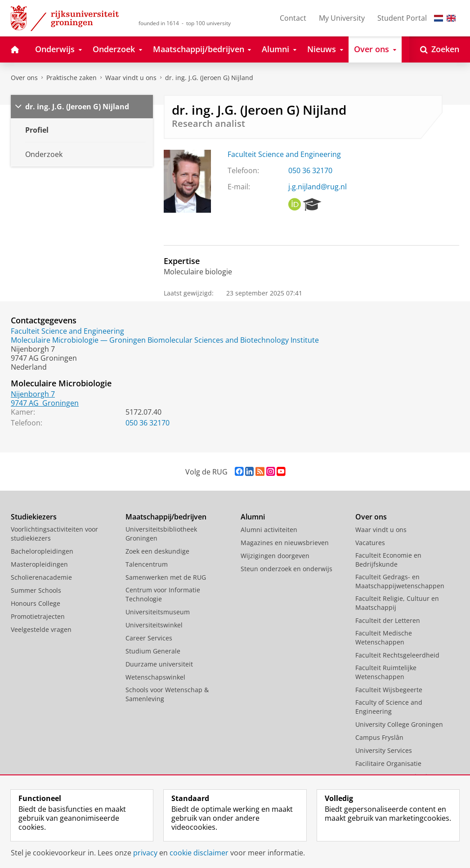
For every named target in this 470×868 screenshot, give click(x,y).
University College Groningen (399, 724)
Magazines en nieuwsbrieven (285, 543)
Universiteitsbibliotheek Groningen (161, 534)
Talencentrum (147, 564)
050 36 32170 (310, 170)
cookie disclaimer (199, 853)
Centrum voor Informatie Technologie (163, 594)
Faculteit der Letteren (388, 620)
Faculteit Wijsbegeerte (389, 690)
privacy (145, 853)
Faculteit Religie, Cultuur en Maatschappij (397, 603)
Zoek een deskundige (157, 551)
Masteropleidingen (39, 564)
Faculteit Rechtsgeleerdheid (397, 655)
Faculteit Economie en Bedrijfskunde (388, 560)
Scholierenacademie (41, 577)
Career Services (149, 638)
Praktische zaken (72, 78)
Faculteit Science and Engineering (284, 154)
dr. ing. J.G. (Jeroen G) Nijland (209, 78)
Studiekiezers (34, 517)
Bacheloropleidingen (42, 551)
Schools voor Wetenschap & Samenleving (167, 694)
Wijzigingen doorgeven (275, 556)
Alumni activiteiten (269, 530)
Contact (293, 18)
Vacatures (370, 543)
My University (342, 18)
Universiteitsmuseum (158, 612)
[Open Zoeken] (440, 49)
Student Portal (402, 18)
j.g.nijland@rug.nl (318, 187)
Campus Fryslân (379, 737)
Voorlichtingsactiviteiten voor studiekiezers (54, 534)
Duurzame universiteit (159, 664)
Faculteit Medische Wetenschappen (384, 638)
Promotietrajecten (38, 616)
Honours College (36, 603)
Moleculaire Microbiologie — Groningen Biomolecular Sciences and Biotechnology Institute (165, 340)
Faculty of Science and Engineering (389, 707)
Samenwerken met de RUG (166, 577)
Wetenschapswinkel (155, 677)
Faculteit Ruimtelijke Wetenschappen (386, 672)
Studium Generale (153, 651)
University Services (384, 750)
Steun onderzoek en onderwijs (286, 569)
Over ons (24, 78)
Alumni (253, 517)
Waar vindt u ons (131, 78)
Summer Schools (36, 590)
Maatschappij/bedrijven (166, 517)
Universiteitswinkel (154, 625)
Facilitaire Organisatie (388, 763)
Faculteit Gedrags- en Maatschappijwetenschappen (400, 581)
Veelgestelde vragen (41, 629)
